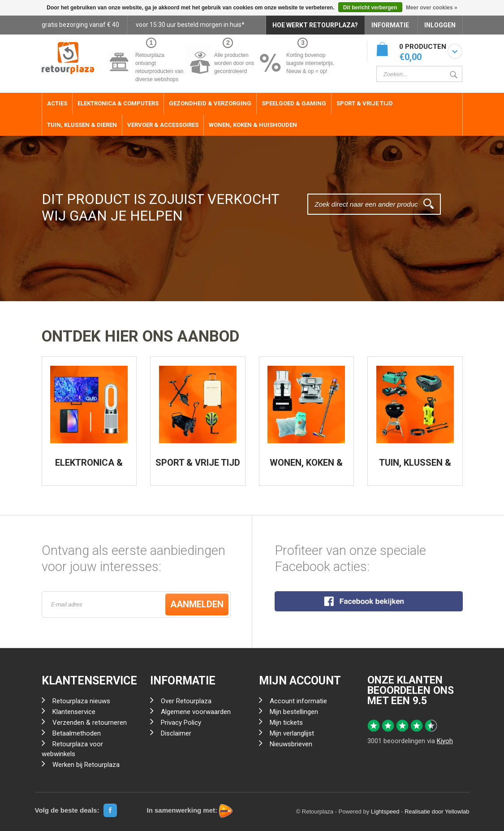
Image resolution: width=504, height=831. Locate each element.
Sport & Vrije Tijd (365, 103)
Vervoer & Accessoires (163, 125)
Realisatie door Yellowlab (437, 812)
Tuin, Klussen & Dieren (82, 125)
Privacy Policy (181, 723)
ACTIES (57, 103)
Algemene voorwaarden (196, 712)
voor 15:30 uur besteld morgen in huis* (190, 25)
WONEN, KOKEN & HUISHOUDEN (306, 467)
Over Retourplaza (186, 701)
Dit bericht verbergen (370, 8)
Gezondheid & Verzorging (210, 103)
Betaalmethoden (77, 733)
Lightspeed (385, 812)
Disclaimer (176, 733)
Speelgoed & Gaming (294, 103)
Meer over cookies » (432, 8)
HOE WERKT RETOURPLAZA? (315, 25)
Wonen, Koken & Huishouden (253, 125)
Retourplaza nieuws (81, 701)
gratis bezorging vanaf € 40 (80, 25)
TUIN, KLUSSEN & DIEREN (415, 467)
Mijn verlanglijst (292, 733)
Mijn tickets (286, 723)
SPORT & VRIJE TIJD (198, 463)
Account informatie (298, 701)
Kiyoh (445, 741)
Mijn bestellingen (294, 712)
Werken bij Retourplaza (86, 765)
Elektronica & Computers (118, 103)
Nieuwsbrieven (291, 744)
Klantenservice (74, 712)
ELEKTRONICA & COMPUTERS (89, 467)
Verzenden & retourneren (90, 723)
